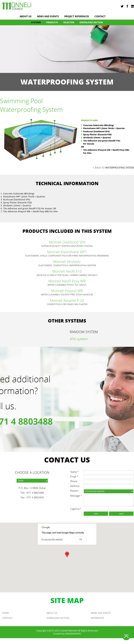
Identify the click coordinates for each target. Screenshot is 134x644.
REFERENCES (97, 618)
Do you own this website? (52, 539)
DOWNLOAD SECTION (91, 22)
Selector (69, 22)
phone (74, 481)
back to (114, 168)
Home (6, 613)
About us (26, 16)
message (76, 496)
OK (81, 539)
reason (74, 491)
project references (77, 16)
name (75, 472)
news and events (48, 16)
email (74, 477)
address (75, 486)
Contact (100, 16)
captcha (76, 509)
